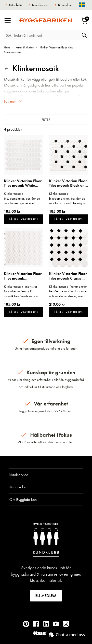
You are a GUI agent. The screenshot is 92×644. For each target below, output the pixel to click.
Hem (7, 47)
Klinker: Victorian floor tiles (56, 47)
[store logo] (46, 20)
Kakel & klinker (25, 47)
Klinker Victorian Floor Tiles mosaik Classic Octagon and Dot (68, 276)
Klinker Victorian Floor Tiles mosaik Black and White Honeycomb (68, 183)
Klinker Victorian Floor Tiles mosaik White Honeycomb (23, 183)
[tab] (46, 475)
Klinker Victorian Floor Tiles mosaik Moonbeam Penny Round (23, 276)
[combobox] (42, 35)
